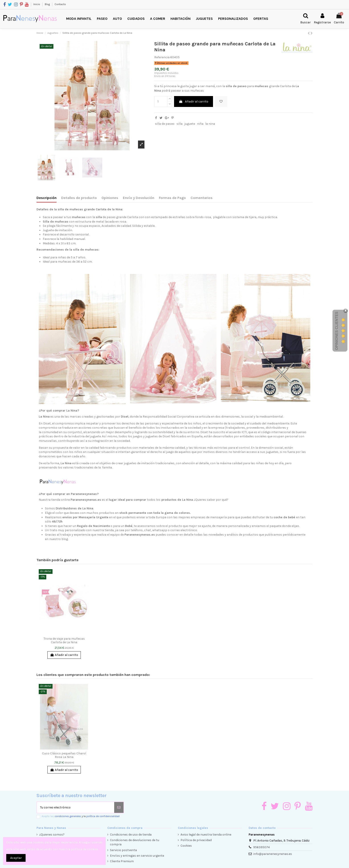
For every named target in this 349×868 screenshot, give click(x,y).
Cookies (186, 846)
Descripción (47, 198)
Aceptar (16, 858)
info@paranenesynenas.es (273, 854)
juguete (190, 124)
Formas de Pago (172, 198)
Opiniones (110, 198)
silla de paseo (165, 124)
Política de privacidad (196, 840)
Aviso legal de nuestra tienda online (206, 835)
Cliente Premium (122, 861)
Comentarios (202, 198)
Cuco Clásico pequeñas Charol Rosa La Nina (64, 755)
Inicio (37, 4)
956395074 (262, 847)
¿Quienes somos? (52, 835)
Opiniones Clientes (337, 331)
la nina (210, 124)
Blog (48, 4)
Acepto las (81, 816)
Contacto (60, 4)
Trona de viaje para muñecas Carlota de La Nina (64, 641)
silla (180, 124)
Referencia (162, 57)
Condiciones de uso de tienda (131, 835)
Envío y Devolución (139, 198)
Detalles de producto (79, 198)
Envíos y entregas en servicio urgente (137, 856)
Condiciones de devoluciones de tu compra (135, 842)
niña (200, 124)
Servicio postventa (123, 850)
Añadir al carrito (194, 101)
